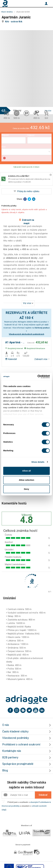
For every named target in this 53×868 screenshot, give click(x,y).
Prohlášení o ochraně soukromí (21, 745)
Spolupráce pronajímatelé (18, 764)
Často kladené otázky (15, 732)
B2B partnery (10, 757)
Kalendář (11, 359)
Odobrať (43, 795)
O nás (6, 725)
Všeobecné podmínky (15, 738)
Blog (5, 770)
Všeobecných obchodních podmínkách (26, 334)
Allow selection (26, 480)
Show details (38, 462)
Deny (27, 489)
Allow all (27, 471)
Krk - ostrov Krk (14, 22)
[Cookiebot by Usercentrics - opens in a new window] (38, 377)
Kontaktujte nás (12, 751)
